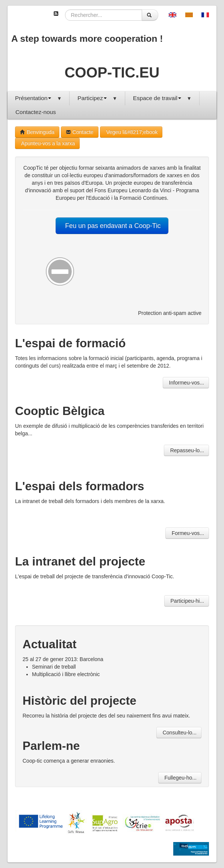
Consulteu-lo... (179, 733)
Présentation (38, 98)
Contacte (80, 132)
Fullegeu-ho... (180, 778)
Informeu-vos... (186, 383)
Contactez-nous (36, 112)
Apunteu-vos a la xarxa (47, 143)
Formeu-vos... (187, 533)
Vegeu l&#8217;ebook (131, 132)
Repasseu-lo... (186, 450)
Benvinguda (37, 132)
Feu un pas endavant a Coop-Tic (112, 226)
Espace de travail (162, 98)
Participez (97, 98)
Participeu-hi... (187, 601)
